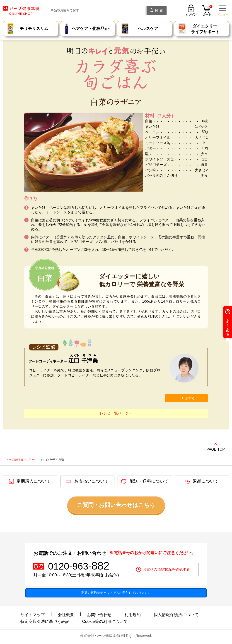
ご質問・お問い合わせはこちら (116, 505)
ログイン (191, 14)
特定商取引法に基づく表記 (45, 622)
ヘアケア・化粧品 (91, 29)
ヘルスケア (148, 29)
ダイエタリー (205, 29)
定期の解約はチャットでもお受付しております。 (116, 593)
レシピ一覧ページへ (116, 413)
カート (208, 11)
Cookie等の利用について (105, 622)
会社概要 (66, 615)
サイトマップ (33, 615)
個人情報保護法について (176, 615)
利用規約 (133, 615)
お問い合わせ (99, 615)
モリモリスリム (34, 29)
